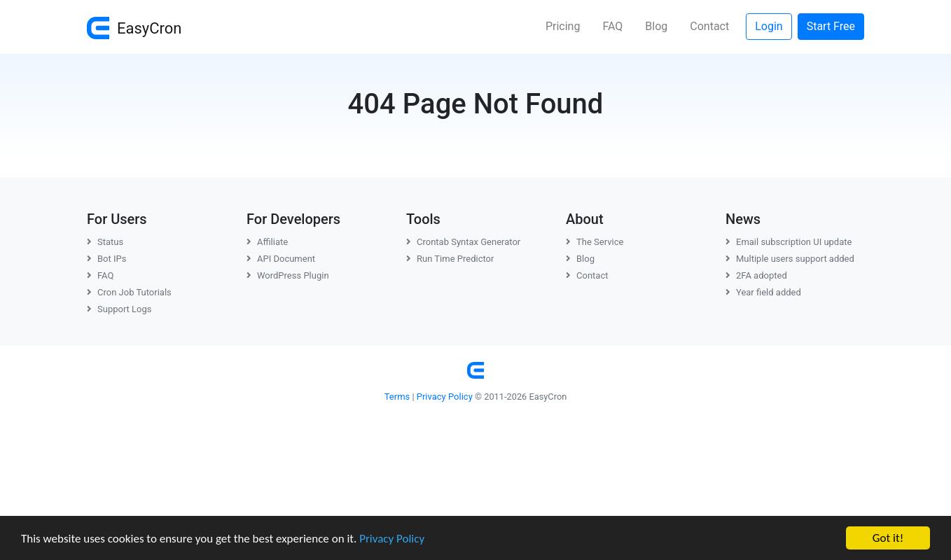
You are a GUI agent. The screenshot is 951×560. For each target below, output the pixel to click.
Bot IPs (106, 259)
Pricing (563, 26)
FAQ (612, 26)
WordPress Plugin (288, 275)
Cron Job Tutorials (129, 292)
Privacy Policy (392, 539)
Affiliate (267, 242)
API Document (281, 259)
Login (769, 26)
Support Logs (119, 309)
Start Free (831, 26)
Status (105, 242)
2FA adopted (756, 275)
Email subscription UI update (789, 242)
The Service (595, 242)
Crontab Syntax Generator (463, 242)
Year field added (763, 292)
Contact (709, 26)
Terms (397, 397)
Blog (656, 26)
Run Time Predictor (450, 259)
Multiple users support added (790, 259)
